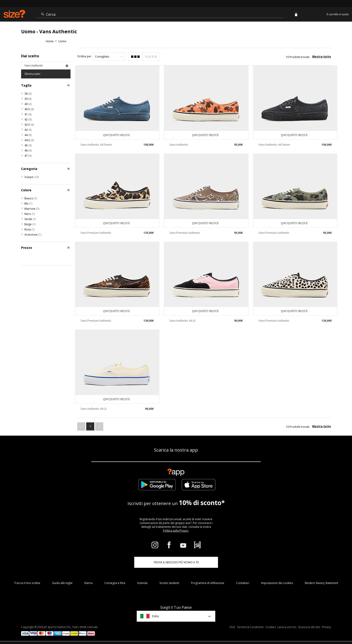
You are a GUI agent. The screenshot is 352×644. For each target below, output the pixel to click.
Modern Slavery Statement (321, 583)
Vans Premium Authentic (96, 233)
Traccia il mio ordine (27, 583)
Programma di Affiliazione (208, 583)
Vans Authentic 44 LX (183, 321)
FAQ (232, 627)
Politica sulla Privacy (176, 531)
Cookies (271, 627)
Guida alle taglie (62, 583)
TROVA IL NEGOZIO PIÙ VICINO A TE (176, 562)
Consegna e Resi (115, 583)
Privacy (326, 627)
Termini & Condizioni (250, 627)
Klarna (88, 583)
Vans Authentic (46, 66)
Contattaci (243, 583)
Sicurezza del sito (309, 627)
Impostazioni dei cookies (277, 583)
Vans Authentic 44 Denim (96, 145)
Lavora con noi (287, 627)
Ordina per (84, 56)
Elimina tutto (33, 74)
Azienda (142, 583)
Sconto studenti (169, 583)
